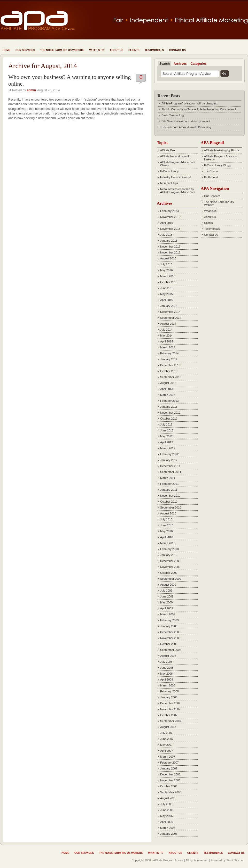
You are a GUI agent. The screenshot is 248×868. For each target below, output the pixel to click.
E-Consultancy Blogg (217, 165)
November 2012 (170, 413)
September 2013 (171, 377)
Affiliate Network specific (176, 156)
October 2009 (169, 573)
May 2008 (166, 674)
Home (6, 50)
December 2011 (170, 466)
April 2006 (167, 822)
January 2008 (169, 697)
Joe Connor (211, 171)
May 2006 (166, 816)
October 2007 (169, 715)
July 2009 (166, 591)
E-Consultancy (169, 171)
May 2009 (166, 602)
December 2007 (170, 703)
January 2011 (169, 490)
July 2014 (166, 330)
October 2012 (169, 419)
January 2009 (169, 626)
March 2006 (168, 828)
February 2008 (169, 691)
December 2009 (170, 561)
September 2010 (171, 507)
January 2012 (169, 460)
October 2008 (169, 644)
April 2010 (167, 537)
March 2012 (168, 448)
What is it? (97, 50)
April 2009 (167, 608)
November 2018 (170, 229)
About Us (117, 50)
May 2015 (166, 294)
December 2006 (170, 774)
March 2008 (168, 685)
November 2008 (170, 638)
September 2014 (171, 318)
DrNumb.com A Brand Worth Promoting (186, 127)
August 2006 (168, 798)
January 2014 (169, 359)
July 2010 (166, 519)
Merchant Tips (169, 183)
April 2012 (167, 442)
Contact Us (177, 50)
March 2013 (168, 395)
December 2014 (170, 312)
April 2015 (167, 300)
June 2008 (167, 668)
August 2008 (168, 656)
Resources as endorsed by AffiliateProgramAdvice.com (178, 191)
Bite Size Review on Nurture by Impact (186, 121)
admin (31, 90)
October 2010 (169, 502)
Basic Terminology (173, 115)
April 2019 (167, 223)
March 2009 (168, 614)
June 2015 (167, 288)
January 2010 (169, 555)
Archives (180, 64)
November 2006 (170, 780)
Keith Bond (211, 177)
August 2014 (168, 324)
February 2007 (169, 763)
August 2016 (168, 258)
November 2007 (170, 709)
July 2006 (166, 804)
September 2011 (171, 472)
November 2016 (170, 252)
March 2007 (168, 757)
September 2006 (171, 792)
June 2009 (167, 596)
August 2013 (168, 383)
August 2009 (168, 585)
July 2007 (166, 733)
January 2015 (169, 306)
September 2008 (171, 650)
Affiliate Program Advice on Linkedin (221, 158)
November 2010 (170, 496)
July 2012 (166, 424)
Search (165, 64)
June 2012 (167, 430)
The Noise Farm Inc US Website (62, 50)
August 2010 (168, 513)
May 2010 (166, 531)
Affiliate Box (168, 150)
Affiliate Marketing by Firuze (222, 150)
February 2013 (169, 401)
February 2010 (169, 549)
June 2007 (167, 739)
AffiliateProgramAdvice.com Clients (178, 164)
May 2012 (166, 436)
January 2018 (169, 241)
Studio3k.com (235, 860)
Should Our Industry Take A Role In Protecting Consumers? (199, 109)
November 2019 (170, 217)
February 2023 (169, 211)
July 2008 (166, 662)
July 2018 (166, 235)
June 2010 (167, 525)
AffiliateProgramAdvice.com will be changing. (190, 103)
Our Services (25, 50)
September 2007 (171, 721)
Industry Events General (175, 177)
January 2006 (169, 834)
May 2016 (166, 270)
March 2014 (168, 347)
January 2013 (169, 407)
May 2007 (166, 745)
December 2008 (170, 632)
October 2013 (169, 371)
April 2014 (167, 341)
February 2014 (169, 353)
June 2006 (167, 810)
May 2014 (166, 335)
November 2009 (170, 567)
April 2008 (167, 679)
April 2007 (167, 751)
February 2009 (169, 620)
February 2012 (169, 454)
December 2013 (170, 365)
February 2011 (169, 484)
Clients (134, 50)
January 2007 (169, 768)
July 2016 (166, 264)
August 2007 (168, 727)
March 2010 (168, 543)
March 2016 (168, 276)
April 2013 (167, 389)
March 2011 (168, 478)
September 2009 (171, 579)
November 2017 (170, 247)
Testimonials (154, 50)
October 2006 (169, 786)
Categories (199, 64)
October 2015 (169, 282)
